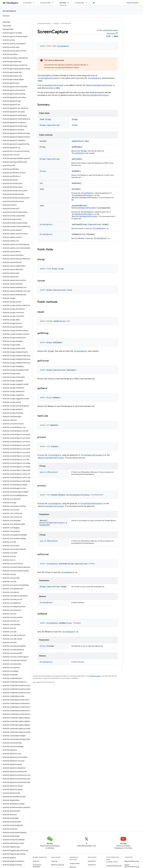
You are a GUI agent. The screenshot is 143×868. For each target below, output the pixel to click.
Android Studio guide (114, 866)
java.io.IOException (49, 472)
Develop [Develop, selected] (63, 3)
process (75, 189)
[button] (15, 33)
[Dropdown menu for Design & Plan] (54, 3)
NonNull (84, 206)
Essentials (28, 3)
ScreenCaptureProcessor (49, 78)
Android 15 (92, 861)
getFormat (76, 159)
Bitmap (48, 119)
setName (75, 234)
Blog (97, 3)
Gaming (54, 861)
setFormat (76, 224)
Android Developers (44, 23)
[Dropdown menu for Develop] (69, 3)
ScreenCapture (63, 46)
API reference (9, 11)
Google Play (80, 3)
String (43, 171)
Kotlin (108, 36)
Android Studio (133, 3)
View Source (111, 33)
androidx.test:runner (111, 30)
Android (36, 861)
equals (75, 141)
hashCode (76, 183)
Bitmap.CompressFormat (50, 125)
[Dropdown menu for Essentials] (35, 3)
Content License (95, 676)
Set (73, 208)
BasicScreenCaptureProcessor (99, 85)
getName (75, 171)
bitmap (75, 119)
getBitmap (76, 147)
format (75, 125)
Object (81, 141)
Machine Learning (58, 865)
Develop (56, 23)
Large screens (75, 863)
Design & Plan (46, 3)
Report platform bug (132, 861)
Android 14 (92, 865)
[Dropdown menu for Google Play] (87, 3)
